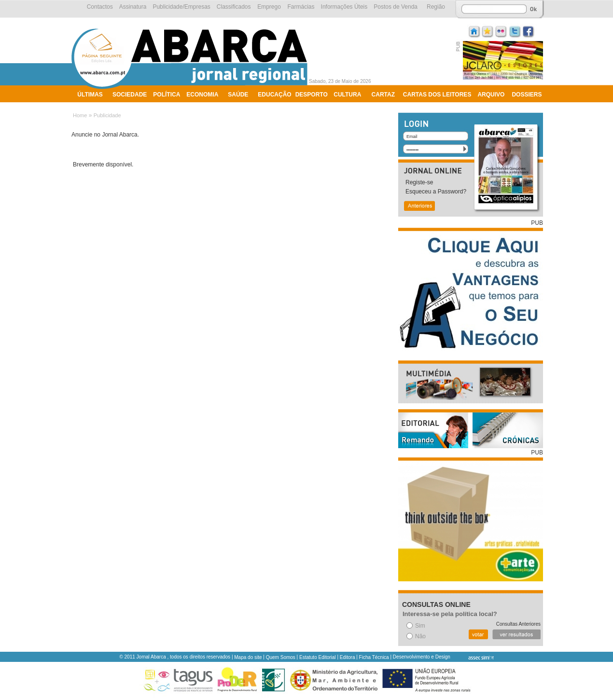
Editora (348, 657)
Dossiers (527, 95)
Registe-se (419, 182)
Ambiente (93, 107)
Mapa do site (248, 657)
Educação (274, 95)
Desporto (312, 95)
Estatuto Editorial (318, 657)
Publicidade (107, 115)
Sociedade (130, 95)
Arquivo (491, 95)
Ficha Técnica (374, 657)
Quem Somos (281, 657)
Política (167, 95)
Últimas (90, 95)
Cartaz (383, 95)
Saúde (238, 95)
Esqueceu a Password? (436, 192)
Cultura (347, 95)
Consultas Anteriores (518, 624)
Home (80, 115)
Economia (202, 95)
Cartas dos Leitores (437, 95)
